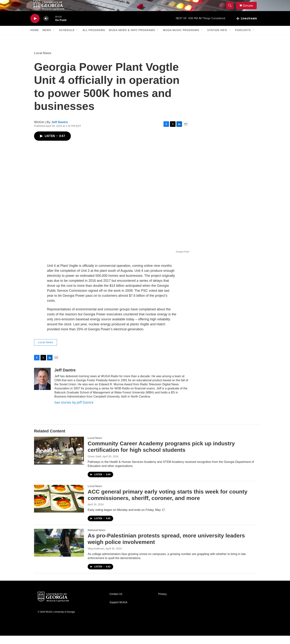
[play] (35, 27)
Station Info (217, 38)
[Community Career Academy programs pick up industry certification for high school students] (59, 459)
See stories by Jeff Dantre (74, 411)
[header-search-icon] (232, 10)
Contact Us (116, 602)
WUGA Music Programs (181, 38)
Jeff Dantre (60, 130)
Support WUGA (118, 611)
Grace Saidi (94, 465)
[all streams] (247, 27)
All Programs (94, 38)
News (47, 38)
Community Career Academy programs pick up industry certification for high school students (161, 455)
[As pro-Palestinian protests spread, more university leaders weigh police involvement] (59, 551)
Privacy (162, 602)
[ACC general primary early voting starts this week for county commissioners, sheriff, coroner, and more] (59, 507)
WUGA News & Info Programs (132, 38)
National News (97, 538)
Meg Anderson (96, 557)
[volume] (46, 27)
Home (35, 38)
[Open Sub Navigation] (54, 38)
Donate (250, 10)
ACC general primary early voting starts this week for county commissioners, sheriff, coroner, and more (168, 503)
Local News (43, 61)
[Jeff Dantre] (42, 387)
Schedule (67, 38)
